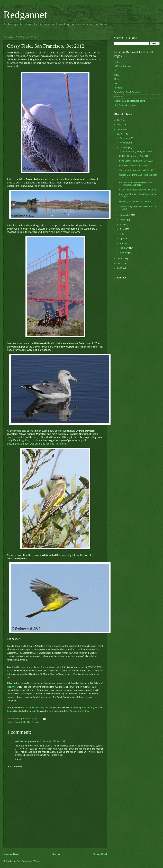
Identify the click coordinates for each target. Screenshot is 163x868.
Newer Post (11, 854)
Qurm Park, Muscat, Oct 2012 (134, 166)
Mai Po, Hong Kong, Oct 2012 (134, 156)
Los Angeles (72, 711)
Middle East (119, 96)
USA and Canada (122, 66)
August (123, 220)
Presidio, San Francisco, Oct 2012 (136, 202)
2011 (120, 259)
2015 (120, 120)
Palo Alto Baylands (90, 708)
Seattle (85, 711)
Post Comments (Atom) (28, 861)
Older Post (100, 854)
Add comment (15, 766)
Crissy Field (20, 722)
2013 (120, 129)
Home (56, 854)
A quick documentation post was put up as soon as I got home (47, 442)
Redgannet (25, 15)
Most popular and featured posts (129, 101)
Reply (18, 759)
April (122, 239)
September (125, 215)
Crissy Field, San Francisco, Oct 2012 (138, 190)
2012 (120, 134)
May (122, 234)
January (124, 253)
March (123, 243)
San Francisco (34, 722)
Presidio (75, 683)
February (124, 248)
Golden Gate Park (15, 711)
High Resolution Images (125, 105)
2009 (120, 268)
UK (115, 71)
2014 (120, 125)
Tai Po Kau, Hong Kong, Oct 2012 (136, 151)
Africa (117, 79)
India (116, 75)
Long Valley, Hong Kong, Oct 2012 (136, 161)
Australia (118, 88)
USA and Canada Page (35, 708)
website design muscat (27, 741)
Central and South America (127, 92)
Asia (116, 83)
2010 (120, 263)
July (122, 224)
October (124, 147)
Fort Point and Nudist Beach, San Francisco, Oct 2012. (135, 184)
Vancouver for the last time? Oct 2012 (137, 170)
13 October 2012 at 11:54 (52, 741)
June (122, 229)
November (125, 143)
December (125, 138)
